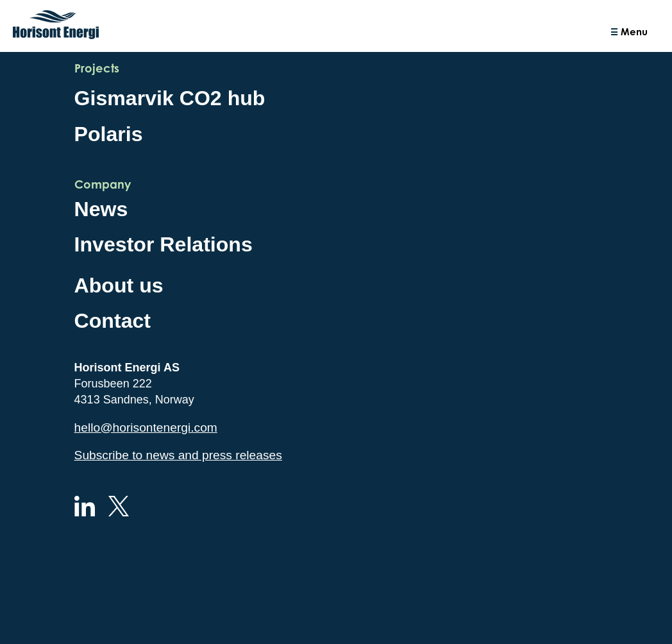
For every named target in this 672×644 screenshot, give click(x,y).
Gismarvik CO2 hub (170, 98)
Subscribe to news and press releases (178, 455)
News (101, 209)
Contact (113, 321)
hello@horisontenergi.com (146, 428)
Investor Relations (164, 244)
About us (119, 285)
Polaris (109, 134)
